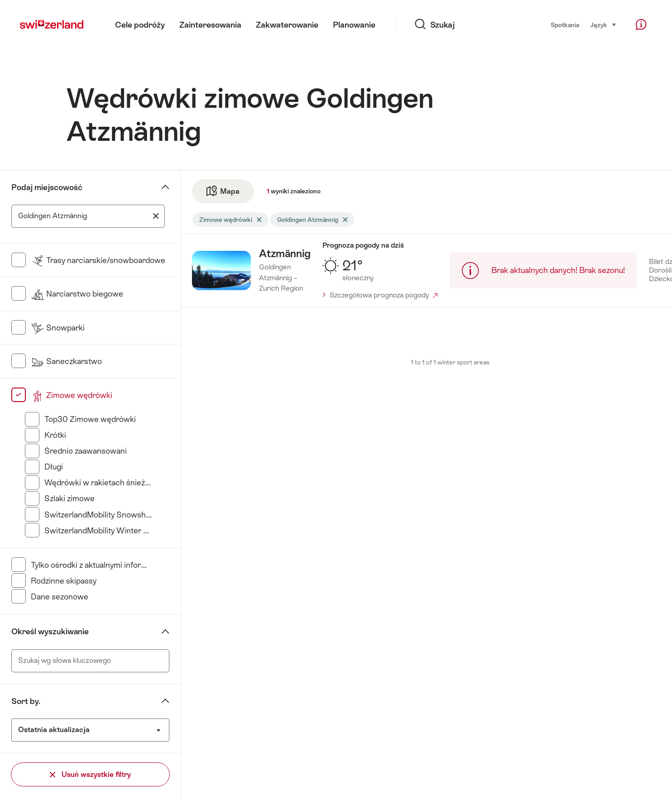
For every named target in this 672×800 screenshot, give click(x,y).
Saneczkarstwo (66, 361)
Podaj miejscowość (47, 187)
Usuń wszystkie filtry (90, 774)
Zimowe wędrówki (72, 395)
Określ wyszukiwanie (50, 632)
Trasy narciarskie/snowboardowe (98, 260)
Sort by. (26, 701)
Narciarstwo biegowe (77, 294)
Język (604, 24)
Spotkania (565, 25)
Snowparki (58, 328)
